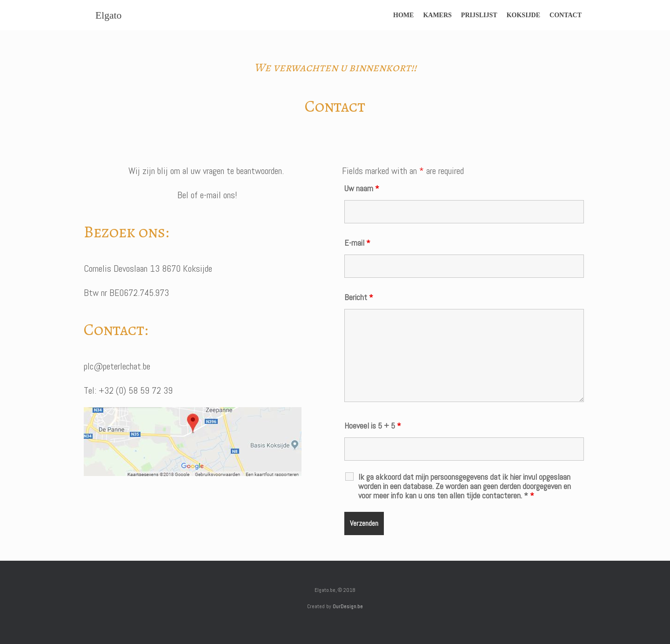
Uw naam (362, 188)
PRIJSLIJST (479, 15)
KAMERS (437, 15)
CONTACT (566, 15)
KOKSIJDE (523, 15)
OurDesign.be (348, 606)
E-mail (357, 243)
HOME (403, 15)
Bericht (359, 297)
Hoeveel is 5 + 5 (373, 426)
